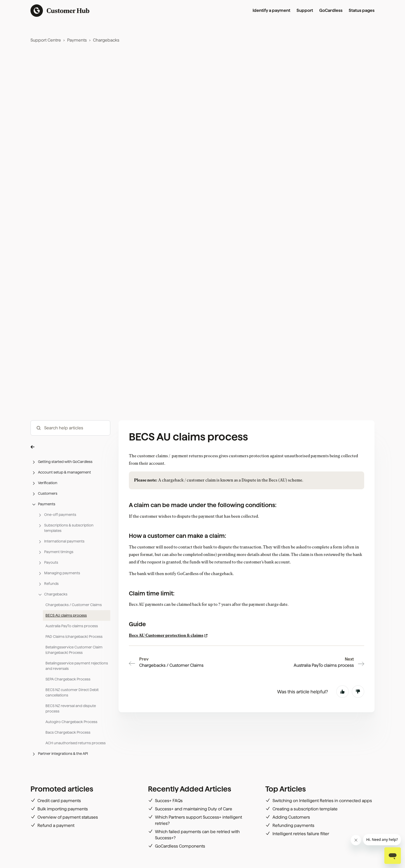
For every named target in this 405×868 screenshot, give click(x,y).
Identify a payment (271, 10)
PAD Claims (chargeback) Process (74, 637)
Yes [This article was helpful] (342, 662)
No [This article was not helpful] (358, 662)
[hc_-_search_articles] (70, 428)
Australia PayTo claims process (72, 626)
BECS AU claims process (66, 615)
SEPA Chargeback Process (68, 679)
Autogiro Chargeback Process (71, 722)
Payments (77, 40)
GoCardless (331, 10)
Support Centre (46, 40)
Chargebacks (106, 40)
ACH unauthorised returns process (76, 743)
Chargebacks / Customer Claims (74, 605)
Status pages (362, 10)
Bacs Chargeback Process (68, 732)
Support (305, 10)
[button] (70, 447)
